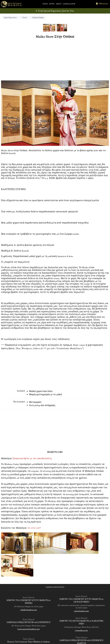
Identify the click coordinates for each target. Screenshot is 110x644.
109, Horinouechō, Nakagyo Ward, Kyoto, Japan (29, 626)
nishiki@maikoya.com (29, 610)
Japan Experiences (10, 18)
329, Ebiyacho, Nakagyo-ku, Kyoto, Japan (29, 607)
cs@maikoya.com (81, 631)
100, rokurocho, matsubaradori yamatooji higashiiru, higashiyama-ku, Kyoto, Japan (81, 607)
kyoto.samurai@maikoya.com (29, 629)
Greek (24, 18)
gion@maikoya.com (81, 611)
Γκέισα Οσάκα (38, 18)
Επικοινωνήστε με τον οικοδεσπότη (32, 458)
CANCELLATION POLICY (55, 587)
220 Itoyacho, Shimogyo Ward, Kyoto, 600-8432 (81, 627)
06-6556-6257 (34, 528)
